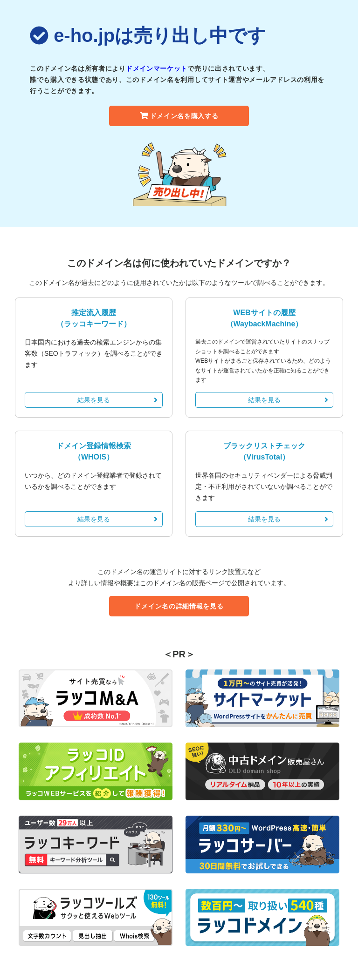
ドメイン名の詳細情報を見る (179, 606)
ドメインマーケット (157, 68)
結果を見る (117, 400)
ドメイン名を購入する (179, 116)
